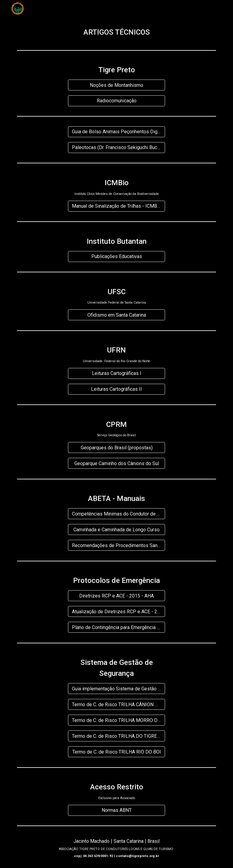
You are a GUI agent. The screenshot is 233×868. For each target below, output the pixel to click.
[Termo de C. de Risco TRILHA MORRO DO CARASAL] (116, 720)
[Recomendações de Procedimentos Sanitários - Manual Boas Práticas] (116, 545)
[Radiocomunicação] (116, 101)
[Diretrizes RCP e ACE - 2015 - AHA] (116, 596)
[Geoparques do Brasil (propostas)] (116, 448)
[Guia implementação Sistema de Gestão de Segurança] (116, 689)
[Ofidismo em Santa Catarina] (116, 315)
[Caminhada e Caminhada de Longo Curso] (116, 530)
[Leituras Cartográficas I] (116, 373)
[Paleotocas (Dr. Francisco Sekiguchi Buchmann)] (116, 147)
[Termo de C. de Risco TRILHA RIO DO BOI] (116, 752)
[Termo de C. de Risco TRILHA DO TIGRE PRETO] (116, 736)
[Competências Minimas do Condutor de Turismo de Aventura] (116, 514)
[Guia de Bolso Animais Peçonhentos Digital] (116, 132)
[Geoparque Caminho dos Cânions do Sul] (116, 463)
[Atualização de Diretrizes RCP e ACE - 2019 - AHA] (116, 612)
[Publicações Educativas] (116, 256)
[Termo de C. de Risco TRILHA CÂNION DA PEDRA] (116, 705)
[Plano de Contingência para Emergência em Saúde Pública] (116, 627)
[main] (116, 32)
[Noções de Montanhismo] (116, 85)
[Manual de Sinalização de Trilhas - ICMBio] (116, 206)
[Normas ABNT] (116, 810)
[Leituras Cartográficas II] (116, 389)
